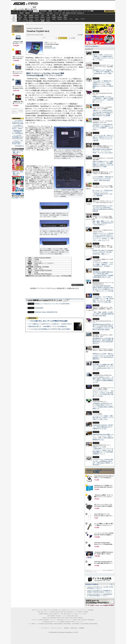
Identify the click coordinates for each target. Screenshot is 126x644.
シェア (44, 38)
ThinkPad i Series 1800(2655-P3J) (46, 312)
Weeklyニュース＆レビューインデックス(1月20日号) (52, 304)
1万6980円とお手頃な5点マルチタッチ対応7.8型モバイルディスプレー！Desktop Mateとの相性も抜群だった (103, 406)
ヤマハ (71, 19)
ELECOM (20, 17)
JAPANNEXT (31, 21)
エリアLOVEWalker (40, 624)
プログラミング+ (58, 13)
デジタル (32, 4)
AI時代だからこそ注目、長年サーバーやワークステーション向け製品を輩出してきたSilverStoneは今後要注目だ (103, 356)
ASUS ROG (31, 17)
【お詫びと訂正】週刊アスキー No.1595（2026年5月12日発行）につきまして (100, 588)
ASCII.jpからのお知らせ (92, 584)
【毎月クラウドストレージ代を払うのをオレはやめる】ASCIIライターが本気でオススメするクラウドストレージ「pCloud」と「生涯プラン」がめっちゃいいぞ (103, 237)
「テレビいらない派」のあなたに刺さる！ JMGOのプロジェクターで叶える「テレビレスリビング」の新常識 (103, 138)
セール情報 (90, 11)
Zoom (77, 19)
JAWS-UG (46, 614)
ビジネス (25, 11)
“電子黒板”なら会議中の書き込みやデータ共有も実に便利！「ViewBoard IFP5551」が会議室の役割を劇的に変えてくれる (103, 275)
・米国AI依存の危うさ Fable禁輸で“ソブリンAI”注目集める (18, 132)
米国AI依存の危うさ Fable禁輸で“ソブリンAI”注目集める (47, 326)
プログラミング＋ (68, 620)
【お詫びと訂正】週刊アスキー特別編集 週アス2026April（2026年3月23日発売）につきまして (99, 591)
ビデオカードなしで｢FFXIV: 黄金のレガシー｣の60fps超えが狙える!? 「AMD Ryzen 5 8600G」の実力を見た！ (103, 462)
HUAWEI (54, 17)
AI (17, 11)
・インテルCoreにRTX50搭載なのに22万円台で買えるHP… (18, 137)
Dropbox (48, 19)
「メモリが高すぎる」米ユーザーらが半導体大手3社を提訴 (48, 321)
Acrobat (25, 19)
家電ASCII (28, 13)
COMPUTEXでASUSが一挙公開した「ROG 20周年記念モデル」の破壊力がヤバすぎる (103, 427)
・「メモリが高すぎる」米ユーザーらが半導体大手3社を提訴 (18, 122)
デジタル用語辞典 (61, 622)
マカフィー (20, 21)
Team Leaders (60, 620)
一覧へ (112, 584)
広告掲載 (81, 628)
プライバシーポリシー (57, 628)
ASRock (42, 17)
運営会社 (67, 628)
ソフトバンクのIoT (82, 19)
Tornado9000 (39, 308)
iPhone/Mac (43, 11)
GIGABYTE (37, 17)
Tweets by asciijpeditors (92, 46)
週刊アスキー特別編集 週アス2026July (18, 152)
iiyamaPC (31, 15)
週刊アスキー (42, 13)
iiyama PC (58, 612)
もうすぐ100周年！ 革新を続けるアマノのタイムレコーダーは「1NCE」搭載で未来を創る (103, 179)
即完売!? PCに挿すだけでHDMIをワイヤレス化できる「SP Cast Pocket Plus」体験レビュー (103, 252)
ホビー (55, 11)
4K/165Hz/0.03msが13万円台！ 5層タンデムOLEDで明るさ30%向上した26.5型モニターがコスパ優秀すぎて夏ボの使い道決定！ (103, 327)
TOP (33, 610)
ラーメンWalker (32, 624)
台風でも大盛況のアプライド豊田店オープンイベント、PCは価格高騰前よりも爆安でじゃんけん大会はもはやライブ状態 (103, 164)
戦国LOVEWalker (94, 624)
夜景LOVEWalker (67, 624)
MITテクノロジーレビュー (78, 622)
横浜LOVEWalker (49, 624)
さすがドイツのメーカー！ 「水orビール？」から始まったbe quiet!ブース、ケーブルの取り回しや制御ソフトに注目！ (103, 394)
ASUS (54, 15)
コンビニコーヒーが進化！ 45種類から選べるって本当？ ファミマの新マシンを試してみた (103, 418)
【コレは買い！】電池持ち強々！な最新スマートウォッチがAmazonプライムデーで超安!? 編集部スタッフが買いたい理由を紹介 (103, 84)
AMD (25, 17)
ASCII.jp (19, 4)
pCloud (48, 21)
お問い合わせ (74, 628)
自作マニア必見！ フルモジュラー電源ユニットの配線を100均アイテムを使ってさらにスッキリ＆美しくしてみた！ (103, 57)
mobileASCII (68, 622)
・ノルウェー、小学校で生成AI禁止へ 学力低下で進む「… (17, 142)
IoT (20, 11)
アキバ (68, 11)
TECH (30, 11)
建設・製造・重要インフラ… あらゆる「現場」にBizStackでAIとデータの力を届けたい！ (103, 223)
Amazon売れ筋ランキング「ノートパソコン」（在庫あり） (17, 29)
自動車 (50, 11)
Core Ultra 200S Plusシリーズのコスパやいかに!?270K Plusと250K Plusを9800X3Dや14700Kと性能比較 (103, 208)
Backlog (60, 19)
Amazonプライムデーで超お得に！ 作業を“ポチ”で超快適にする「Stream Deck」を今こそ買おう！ (103, 73)
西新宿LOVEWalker (58, 624)
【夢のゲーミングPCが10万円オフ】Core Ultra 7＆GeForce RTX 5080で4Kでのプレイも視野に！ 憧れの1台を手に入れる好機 (103, 113)
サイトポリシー (45, 628)
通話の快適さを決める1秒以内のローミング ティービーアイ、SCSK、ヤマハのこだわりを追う (103, 151)
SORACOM (53, 618)
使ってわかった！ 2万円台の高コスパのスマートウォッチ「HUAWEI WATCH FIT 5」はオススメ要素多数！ (103, 193)
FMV (20, 15)
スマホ (72, 11)
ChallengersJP (80, 13)
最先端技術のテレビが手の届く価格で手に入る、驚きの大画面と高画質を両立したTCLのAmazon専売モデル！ (103, 341)
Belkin (65, 17)
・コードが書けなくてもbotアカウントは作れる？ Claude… (18, 127)
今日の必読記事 (46, 622)
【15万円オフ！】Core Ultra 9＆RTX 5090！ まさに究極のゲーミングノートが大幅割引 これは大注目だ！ (103, 127)
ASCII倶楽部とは (19, 146)
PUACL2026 (73, 13)
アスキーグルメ (35, 13)
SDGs (64, 13)
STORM (86, 612)
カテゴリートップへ (77, 285)
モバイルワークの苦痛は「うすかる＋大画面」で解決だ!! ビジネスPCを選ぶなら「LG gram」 (103, 264)
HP (60, 15)
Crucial (48, 17)
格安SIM (22, 13)
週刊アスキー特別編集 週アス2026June (18, 173)
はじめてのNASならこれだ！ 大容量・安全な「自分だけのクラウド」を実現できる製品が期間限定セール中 (103, 380)
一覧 (56, 38)
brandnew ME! (43, 21)
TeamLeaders (50, 13)
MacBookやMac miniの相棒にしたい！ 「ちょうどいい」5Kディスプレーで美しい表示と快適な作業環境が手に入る (103, 437)
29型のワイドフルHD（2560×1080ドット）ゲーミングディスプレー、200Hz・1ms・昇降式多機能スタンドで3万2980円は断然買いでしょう (103, 450)
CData (54, 19)
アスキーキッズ (15, 13)
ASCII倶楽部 (110, 11)
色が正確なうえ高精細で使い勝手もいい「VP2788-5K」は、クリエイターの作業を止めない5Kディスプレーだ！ (103, 367)
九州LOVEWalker (76, 624)
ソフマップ (37, 21)
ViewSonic (60, 17)
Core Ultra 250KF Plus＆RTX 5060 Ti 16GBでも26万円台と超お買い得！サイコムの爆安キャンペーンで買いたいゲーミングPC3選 (103, 288)
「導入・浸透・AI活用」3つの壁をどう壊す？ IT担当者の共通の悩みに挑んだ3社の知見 (103, 314)
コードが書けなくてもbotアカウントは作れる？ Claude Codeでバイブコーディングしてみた (59, 324)
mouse (25, 15)
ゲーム (85, 11)
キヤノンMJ (25, 21)
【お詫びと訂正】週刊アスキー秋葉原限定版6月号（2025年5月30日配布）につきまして (100, 595)
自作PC (60, 11)
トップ (13, 11)
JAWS (20, 19)
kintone (31, 19)
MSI (48, 15)
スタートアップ (78, 11)
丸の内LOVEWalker (85, 624)
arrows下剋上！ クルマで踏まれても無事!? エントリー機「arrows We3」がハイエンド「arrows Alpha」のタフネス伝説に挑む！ (103, 299)
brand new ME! (71, 616)
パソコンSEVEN (43, 15)
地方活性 (68, 13)
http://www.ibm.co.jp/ (50, 48)
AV (64, 11)
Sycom (37, 15)
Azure (37, 19)
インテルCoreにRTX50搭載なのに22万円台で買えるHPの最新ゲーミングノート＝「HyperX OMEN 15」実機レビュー (67, 329)
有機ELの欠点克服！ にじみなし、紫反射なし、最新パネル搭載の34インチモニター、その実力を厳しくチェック (103, 99)
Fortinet (65, 19)
